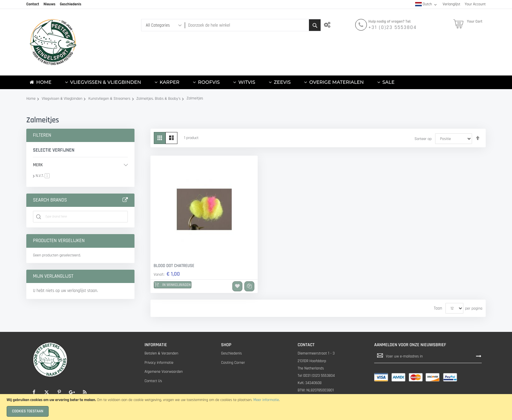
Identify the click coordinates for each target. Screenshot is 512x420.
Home (31, 99)
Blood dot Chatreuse (174, 266)
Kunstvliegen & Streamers (110, 99)
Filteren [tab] (42, 135)
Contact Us (153, 381)
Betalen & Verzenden (161, 353)
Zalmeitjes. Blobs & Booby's (158, 99)
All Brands (125, 200)
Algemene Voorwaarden (164, 372)
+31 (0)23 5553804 (393, 27)
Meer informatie (266, 400)
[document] (256, 407)
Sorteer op (423, 139)
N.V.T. (43, 176)
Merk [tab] (38, 165)
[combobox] (247, 25)
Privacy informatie (159, 363)
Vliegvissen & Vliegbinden (62, 99)
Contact (33, 4)
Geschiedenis (232, 353)
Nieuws (50, 4)
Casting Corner (233, 363)
